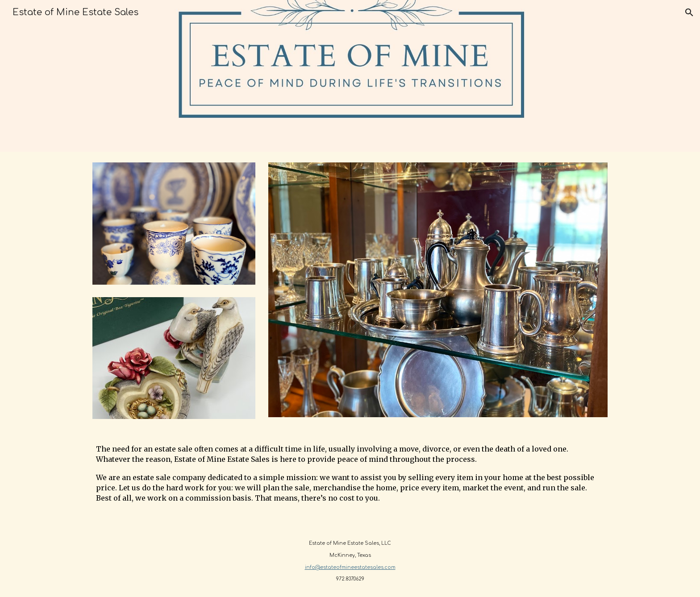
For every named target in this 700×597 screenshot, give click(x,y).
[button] (689, 12)
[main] (350, 478)
